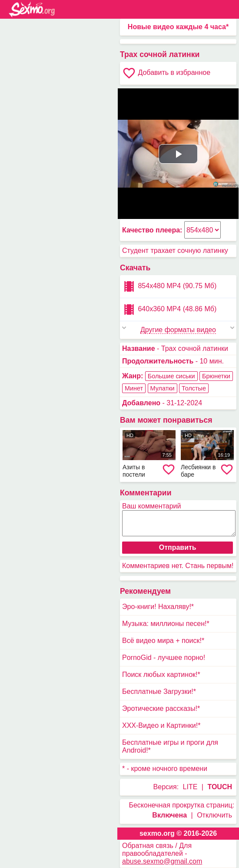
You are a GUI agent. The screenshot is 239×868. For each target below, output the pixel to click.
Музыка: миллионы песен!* (166, 624)
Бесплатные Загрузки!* (159, 691)
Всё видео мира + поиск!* (163, 641)
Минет (134, 388)
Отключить (214, 815)
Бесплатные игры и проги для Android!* (170, 746)
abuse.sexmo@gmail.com (162, 861)
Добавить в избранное (166, 73)
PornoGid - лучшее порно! (164, 658)
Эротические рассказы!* (161, 708)
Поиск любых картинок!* (161, 675)
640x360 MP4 (169, 310)
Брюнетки (216, 376)
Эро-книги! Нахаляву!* (158, 607)
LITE (190, 787)
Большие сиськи (171, 376)
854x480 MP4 (169, 286)
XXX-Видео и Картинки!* (161, 725)
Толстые (194, 388)
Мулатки (163, 388)
